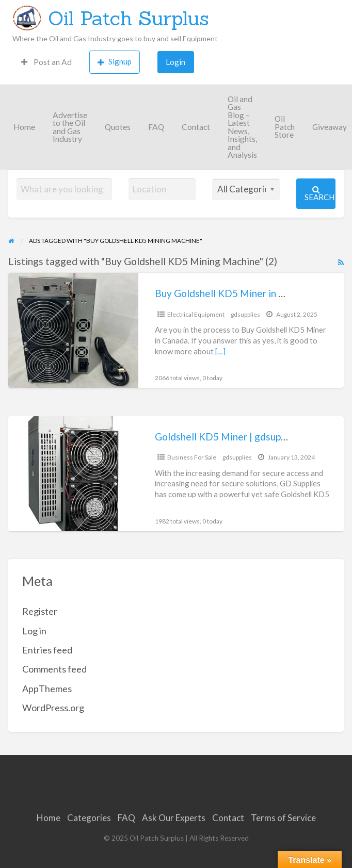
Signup (115, 62)
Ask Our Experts (174, 818)
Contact (196, 127)
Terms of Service (283, 818)
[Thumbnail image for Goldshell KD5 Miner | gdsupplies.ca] (73, 474)
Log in (34, 631)
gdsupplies (245, 314)
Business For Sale (192, 457)
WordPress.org (53, 708)
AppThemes (47, 689)
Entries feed (47, 650)
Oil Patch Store (285, 127)
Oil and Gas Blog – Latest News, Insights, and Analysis (242, 127)
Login (175, 62)
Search (319, 194)
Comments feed (54, 669)
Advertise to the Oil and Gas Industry (70, 127)
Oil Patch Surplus (129, 18)
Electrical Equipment (196, 314)
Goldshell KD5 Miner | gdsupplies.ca (234, 437)
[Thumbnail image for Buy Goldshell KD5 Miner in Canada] (73, 330)
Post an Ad (46, 62)
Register (40, 611)
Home (24, 127)
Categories (89, 818)
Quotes (118, 127)
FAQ (156, 127)
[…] (220, 351)
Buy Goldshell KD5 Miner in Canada (233, 293)
